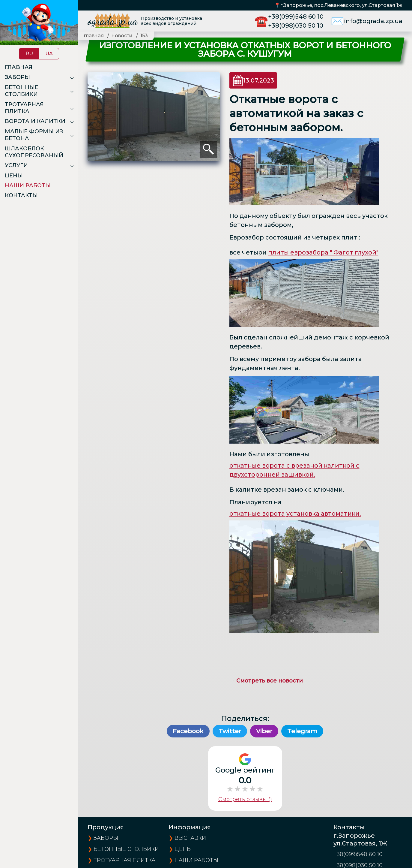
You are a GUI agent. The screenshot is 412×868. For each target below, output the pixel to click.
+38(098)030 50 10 (296, 26)
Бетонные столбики (22, 91)
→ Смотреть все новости (266, 681)
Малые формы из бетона (34, 135)
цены (183, 849)
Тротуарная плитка (24, 108)
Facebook (188, 731)
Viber (264, 731)
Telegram (302, 731)
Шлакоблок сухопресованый (34, 152)
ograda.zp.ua (112, 21)
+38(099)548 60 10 (296, 17)
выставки (190, 838)
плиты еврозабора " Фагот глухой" (323, 252)
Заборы (17, 77)
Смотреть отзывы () (245, 799)
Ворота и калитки (35, 121)
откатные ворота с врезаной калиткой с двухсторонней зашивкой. (294, 470)
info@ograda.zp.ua (373, 21)
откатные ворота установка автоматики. (295, 514)
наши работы (196, 860)
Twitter (230, 731)
